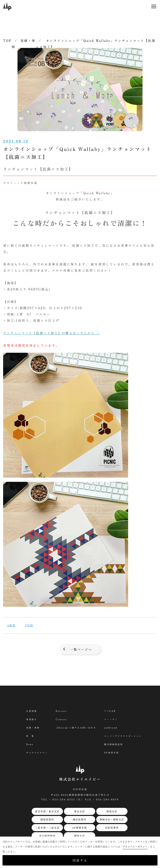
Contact (61, 719)
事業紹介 (31, 719)
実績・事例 (33, 728)
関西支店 (79, 836)
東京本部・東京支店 (47, 811)
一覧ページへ (81, 649)
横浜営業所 (79, 820)
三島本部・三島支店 (47, 828)
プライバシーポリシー (135, 846)
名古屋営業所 (47, 836)
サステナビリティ (37, 753)
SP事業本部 (79, 828)
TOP (7, 40)
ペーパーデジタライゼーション (123, 736)
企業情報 (31, 711)
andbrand (111, 728)
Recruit (61, 711)
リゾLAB (110, 711)
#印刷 (29, 625)
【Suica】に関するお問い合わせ (76, 728)
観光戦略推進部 (114, 744)
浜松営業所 (112, 828)
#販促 (11, 625)
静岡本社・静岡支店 (112, 820)
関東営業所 (47, 820)
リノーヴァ (111, 719)
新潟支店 (112, 811)
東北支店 (79, 811)
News (29, 744)
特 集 (30, 736)
